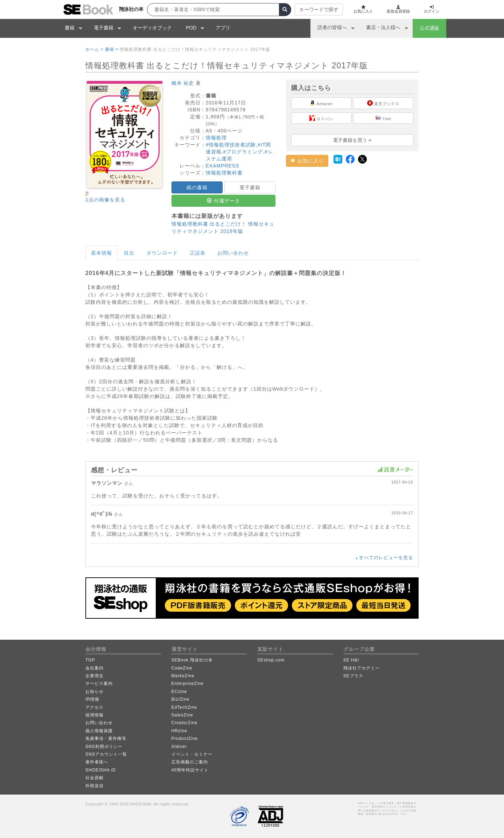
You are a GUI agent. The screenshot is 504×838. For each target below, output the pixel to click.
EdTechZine (184, 707)
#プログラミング (243, 152)
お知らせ (94, 692)
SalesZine (182, 715)
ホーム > (94, 49)
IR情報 (92, 699)
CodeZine (182, 668)
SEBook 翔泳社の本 (192, 660)
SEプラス (353, 676)
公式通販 (429, 28)
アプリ (223, 28)
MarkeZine (183, 676)
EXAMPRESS (223, 166)
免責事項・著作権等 (106, 739)
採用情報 (94, 715)
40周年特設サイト (190, 770)
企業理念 (94, 676)
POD (191, 28)
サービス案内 (99, 684)
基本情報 (101, 253)
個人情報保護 (99, 731)
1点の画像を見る (105, 200)
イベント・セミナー (192, 754)
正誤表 (198, 253)
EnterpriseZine (188, 684)
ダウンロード (162, 253)
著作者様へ (97, 762)
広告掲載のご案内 (190, 762)
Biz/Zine (180, 699)
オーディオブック (152, 28)
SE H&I (351, 660)
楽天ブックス (383, 103)
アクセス (94, 707)
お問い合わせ (233, 253)
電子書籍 (104, 28)
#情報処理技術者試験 (231, 145)
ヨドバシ (321, 118)
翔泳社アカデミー (362, 668)
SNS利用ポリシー (104, 747)
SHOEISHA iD (101, 770)
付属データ (223, 201)
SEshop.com (271, 660)
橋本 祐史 (183, 83)
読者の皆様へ (332, 27)
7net (383, 118)
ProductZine (185, 739)
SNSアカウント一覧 (106, 754)
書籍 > (112, 49)
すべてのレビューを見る (386, 558)
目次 (129, 253)
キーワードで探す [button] (314, 9)
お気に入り (307, 161)
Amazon (321, 103)
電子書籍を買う (352, 140)
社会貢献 (94, 778)
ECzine (179, 692)
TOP (90, 660)
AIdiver (179, 747)
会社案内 (94, 668)
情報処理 (216, 138)
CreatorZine (184, 723)
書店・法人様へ (383, 27)
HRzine (179, 731)
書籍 (70, 28)
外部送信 (94, 786)
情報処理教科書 (224, 173)
